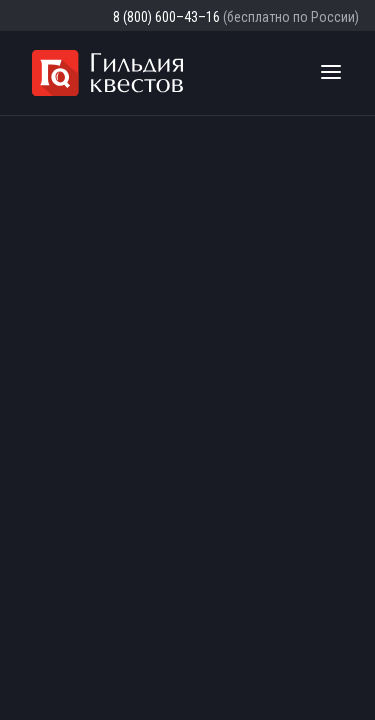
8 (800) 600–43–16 (166, 17)
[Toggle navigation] (331, 73)
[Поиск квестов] (293, 73)
